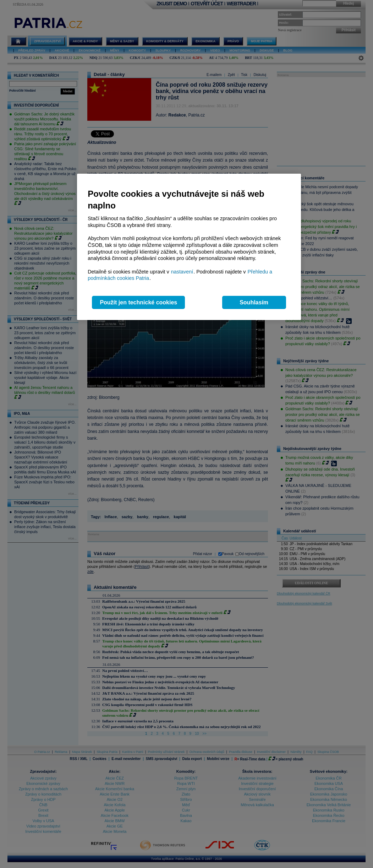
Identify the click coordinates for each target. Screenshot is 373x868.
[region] (189, 247)
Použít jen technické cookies (138, 302)
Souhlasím (254, 302)
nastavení (182, 272)
